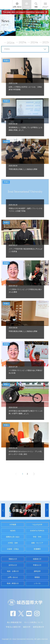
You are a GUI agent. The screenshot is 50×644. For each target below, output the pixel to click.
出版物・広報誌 (13, 549)
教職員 (37, 577)
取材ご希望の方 (13, 583)
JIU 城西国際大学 (6, 5)
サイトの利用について (34, 622)
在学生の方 (13, 565)
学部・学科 (37, 537)
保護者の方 (37, 559)
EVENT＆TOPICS (37, 531)
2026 (11, 43)
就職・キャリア (37, 543)
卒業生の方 (37, 565)
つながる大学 (37, 525)
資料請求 (37, 571)
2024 (35, 42)
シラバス (37, 583)
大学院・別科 (13, 543)
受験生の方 (13, 559)
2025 (23, 42)
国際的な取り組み (13, 537)
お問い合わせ (17, 7)
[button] (3, 510)
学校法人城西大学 (13, 627)
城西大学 (27, 627)
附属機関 (37, 549)
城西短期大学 (38, 627)
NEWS (13, 531)
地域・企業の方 (13, 571)
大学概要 (13, 525)
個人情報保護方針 (14, 622)
